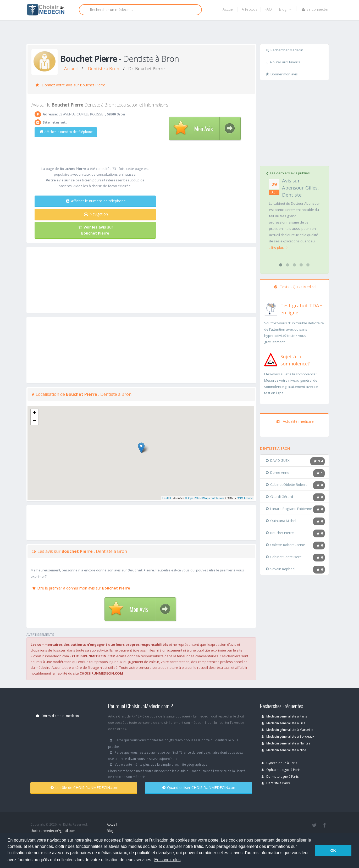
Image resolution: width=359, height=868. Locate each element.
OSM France (245, 498)
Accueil (228, 9)
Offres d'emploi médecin (57, 716)
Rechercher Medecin (285, 50)
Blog (285, 9)
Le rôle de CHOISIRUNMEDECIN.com (84, 788)
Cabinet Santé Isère (284, 557)
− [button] (34, 421)
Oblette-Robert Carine (285, 545)
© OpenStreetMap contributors (205, 498)
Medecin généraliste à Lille (283, 723)
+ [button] (34, 413)
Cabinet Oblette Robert (286, 485)
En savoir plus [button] (167, 860)
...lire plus (278, 247)
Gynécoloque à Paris (279, 763)
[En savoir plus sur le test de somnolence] (271, 359)
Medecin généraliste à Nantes (286, 743)
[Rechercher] (140, 10)
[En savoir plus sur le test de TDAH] (271, 308)
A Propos (250, 9)
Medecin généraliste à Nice (284, 750)
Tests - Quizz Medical (295, 287)
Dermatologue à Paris (280, 776)
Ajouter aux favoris (283, 62)
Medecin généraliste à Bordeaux (288, 736)
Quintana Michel (281, 521)
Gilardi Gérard (279, 497)
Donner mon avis (282, 74)
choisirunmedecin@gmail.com (53, 831)
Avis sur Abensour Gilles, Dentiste (300, 188)
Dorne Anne (278, 472)
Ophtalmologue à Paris (281, 770)
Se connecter (315, 9)
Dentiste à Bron (104, 69)
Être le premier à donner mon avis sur (81, 588)
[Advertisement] (178, 33)
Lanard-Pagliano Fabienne (289, 509)
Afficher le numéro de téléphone (66, 132)
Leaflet (167, 498)
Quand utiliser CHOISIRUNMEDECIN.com (199, 788)
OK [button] (333, 850)
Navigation (96, 214)
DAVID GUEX (278, 460)
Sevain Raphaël (281, 569)
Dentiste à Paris (276, 783)
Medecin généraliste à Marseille (287, 730)
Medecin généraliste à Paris (284, 716)
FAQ (268, 9)
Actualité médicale (295, 421)
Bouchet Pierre (280, 533)
